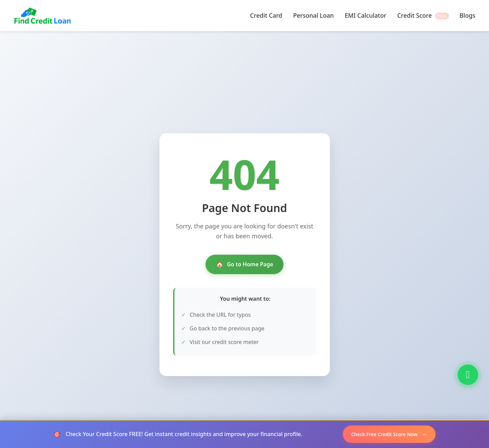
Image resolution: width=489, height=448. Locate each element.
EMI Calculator (366, 15)
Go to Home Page (244, 264)
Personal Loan (313, 15)
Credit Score (423, 15)
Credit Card (266, 15)
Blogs (468, 15)
